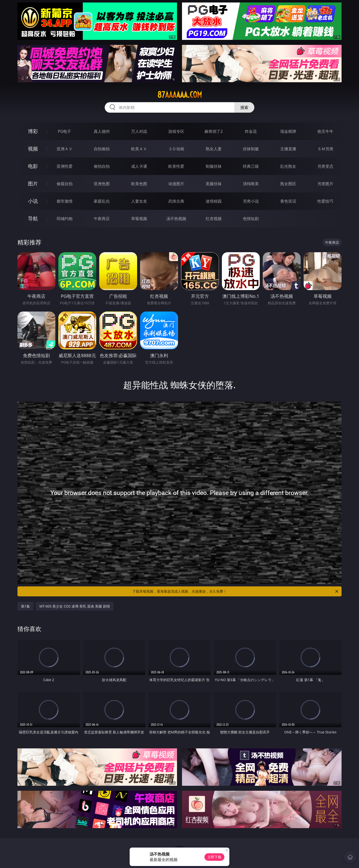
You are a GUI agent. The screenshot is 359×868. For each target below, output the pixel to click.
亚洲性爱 (65, 166)
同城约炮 (65, 219)
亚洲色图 (102, 184)
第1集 (25, 606)
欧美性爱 (176, 166)
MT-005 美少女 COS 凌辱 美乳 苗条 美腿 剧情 (75, 606)
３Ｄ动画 (176, 149)
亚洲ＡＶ (65, 149)
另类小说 (251, 201)
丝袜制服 (251, 149)
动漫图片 (176, 184)
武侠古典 (176, 201)
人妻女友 (139, 201)
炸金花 (251, 131)
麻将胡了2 (214, 131)
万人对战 (139, 131)
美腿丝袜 (214, 184)
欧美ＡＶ (139, 149)
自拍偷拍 (102, 149)
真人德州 (102, 131)
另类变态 (325, 166)
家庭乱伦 (102, 201)
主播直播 (288, 149)
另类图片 (325, 184)
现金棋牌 (288, 131)
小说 (33, 201)
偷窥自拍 (65, 184)
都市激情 (65, 201)
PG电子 (64, 131)
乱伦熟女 (288, 166)
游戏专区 (176, 131)
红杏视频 (214, 219)
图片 (33, 184)
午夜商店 (102, 219)
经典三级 (251, 166)
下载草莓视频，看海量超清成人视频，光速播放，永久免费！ (236, 591)
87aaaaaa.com (180, 95)
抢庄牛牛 (325, 131)
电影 (33, 166)
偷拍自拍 (102, 166)
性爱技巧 (325, 201)
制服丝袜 (214, 166)
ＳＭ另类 (325, 149)
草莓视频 (139, 219)
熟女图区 (288, 184)
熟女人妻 (214, 149)
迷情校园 (214, 201)
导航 (33, 218)
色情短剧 (251, 219)
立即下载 (214, 857)
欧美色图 (139, 184)
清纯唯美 (251, 184)
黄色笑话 (288, 201)
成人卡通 (139, 166)
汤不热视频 (176, 219)
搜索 (244, 107)
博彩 (33, 131)
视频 (33, 149)
